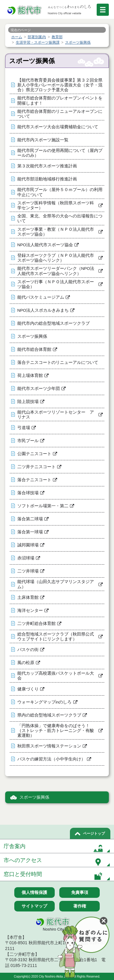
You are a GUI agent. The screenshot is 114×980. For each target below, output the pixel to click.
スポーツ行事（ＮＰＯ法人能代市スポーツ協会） (56, 284)
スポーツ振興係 (32, 336)
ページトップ (94, 834)
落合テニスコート (34, 480)
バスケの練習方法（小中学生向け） (51, 759)
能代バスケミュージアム (41, 297)
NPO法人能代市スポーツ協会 (45, 245)
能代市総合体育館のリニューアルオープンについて (60, 114)
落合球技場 (28, 493)
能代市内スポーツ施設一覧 (43, 140)
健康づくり (28, 689)
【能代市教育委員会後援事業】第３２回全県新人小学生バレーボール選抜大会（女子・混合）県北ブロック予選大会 (60, 85)
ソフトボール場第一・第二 (43, 506)
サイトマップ (34, 906)
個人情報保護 (34, 892)
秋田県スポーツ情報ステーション (49, 746)
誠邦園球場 (28, 545)
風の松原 (26, 663)
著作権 (80, 906)
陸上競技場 (28, 402)
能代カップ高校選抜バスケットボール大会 (56, 676)
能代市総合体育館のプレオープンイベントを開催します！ (60, 101)
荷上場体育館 (30, 376)
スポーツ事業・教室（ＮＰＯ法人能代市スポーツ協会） (56, 232)
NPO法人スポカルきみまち (43, 310)
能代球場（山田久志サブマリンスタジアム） (56, 584)
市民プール (28, 441)
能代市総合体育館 (34, 349)
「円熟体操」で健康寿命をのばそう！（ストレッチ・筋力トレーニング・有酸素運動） (56, 731)
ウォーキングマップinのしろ (45, 702)
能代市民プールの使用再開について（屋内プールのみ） (60, 153)
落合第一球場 (30, 532)
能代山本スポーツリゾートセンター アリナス (56, 415)
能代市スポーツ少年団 (39, 389)
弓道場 (24, 428)
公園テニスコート (34, 454)
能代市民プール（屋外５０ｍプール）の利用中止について (60, 192)
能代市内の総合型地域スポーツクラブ (54, 323)
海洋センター (30, 611)
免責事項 (80, 892)
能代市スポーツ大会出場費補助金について (58, 127)
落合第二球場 (30, 519)
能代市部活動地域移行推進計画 (47, 179)
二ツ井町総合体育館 (36, 624)
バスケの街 (28, 650)
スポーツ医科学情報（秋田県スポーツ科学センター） (56, 205)
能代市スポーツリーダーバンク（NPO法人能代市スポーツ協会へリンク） (56, 271)
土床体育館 (28, 597)
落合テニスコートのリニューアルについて (58, 362)
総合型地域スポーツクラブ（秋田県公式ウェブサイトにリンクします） (56, 637)
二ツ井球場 (28, 571)
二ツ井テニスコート (36, 467)
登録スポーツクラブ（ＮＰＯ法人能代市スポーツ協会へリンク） (56, 258)
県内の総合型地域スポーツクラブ (49, 715)
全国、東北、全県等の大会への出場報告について (60, 218)
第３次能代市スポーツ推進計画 (47, 166)
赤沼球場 (26, 558)
